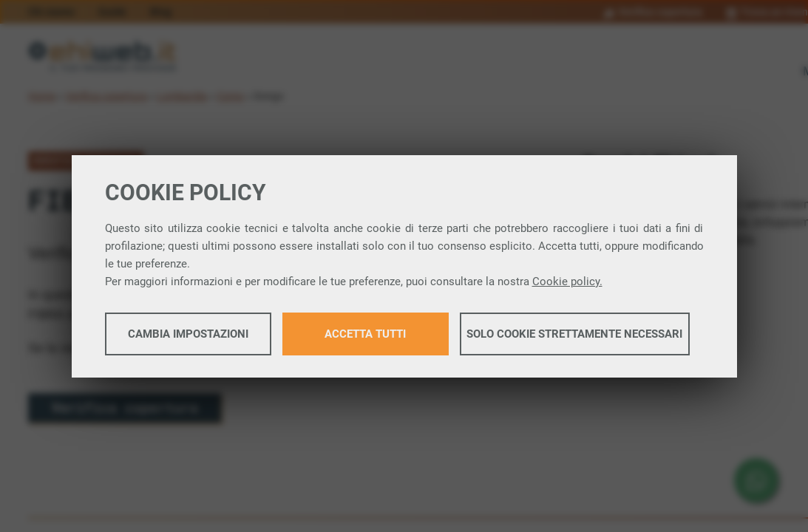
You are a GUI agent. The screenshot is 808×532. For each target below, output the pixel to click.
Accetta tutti (365, 334)
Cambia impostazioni (188, 334)
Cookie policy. (567, 282)
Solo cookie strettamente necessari (574, 334)
